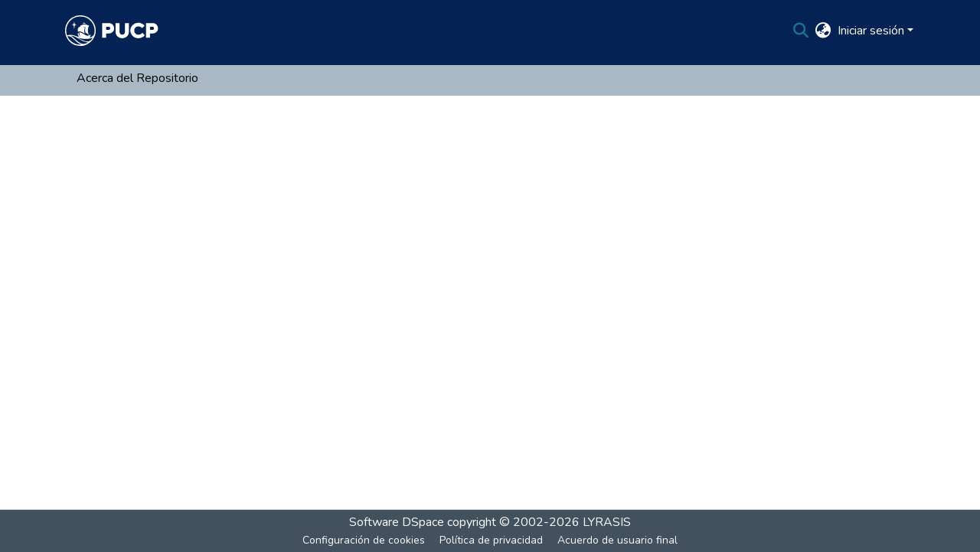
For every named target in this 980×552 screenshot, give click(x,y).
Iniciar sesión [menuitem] (871, 31)
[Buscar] (801, 31)
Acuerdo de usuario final (617, 540)
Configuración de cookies (364, 540)
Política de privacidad (491, 540)
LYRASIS (607, 522)
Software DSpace (397, 522)
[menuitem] (823, 31)
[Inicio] (112, 31)
